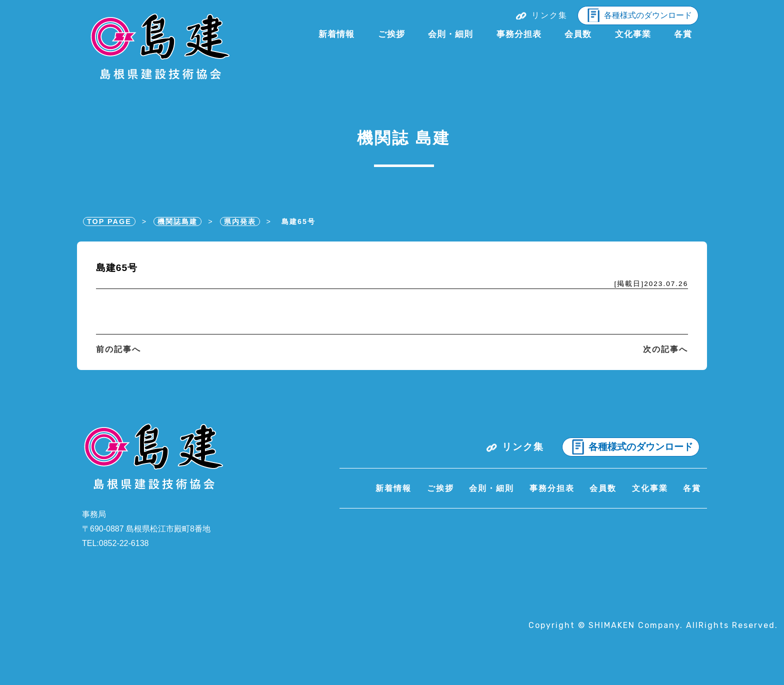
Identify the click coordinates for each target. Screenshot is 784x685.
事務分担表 (519, 34)
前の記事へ (118, 349)
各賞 (683, 34)
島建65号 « (159, 48)
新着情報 (336, 34)
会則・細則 (450, 34)
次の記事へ (665, 349)
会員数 (578, 34)
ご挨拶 (391, 34)
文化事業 (633, 34)
